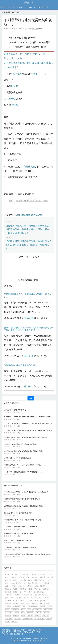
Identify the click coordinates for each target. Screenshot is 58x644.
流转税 (37, 601)
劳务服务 (16, 604)
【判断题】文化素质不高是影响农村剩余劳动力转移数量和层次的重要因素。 (29, 430)
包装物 (17, 613)
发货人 (48, 604)
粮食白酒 (34, 577)
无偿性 (30, 615)
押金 (23, 613)
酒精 (47, 595)
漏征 (28, 604)
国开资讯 (4, 7)
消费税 (14, 577)
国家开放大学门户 (19, 630)
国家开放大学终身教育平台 (12, 632)
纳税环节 (37, 615)
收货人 (42, 604)
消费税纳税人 (37, 610)
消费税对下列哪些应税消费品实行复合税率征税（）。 (23, 444)
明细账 (14, 105)
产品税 (19, 583)
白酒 (12, 598)
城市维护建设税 (39, 580)
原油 (31, 589)
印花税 (35, 74)
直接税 (50, 607)
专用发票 (45, 615)
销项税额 (16, 615)
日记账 (14, 86)
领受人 (43, 586)
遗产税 (7, 610)
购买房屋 (8, 592)
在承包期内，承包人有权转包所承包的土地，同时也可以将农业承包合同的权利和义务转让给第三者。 (29, 417)
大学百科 (29, 7)
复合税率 (21, 577)
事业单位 (37, 589)
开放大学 (29, 2)
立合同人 (29, 586)
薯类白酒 (49, 577)
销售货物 (8, 589)
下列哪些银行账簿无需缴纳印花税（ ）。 (23, 365)
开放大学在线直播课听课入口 (13, 634)
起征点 (49, 618)
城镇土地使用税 (33, 607)
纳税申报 (17, 595)
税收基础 (16, 12)
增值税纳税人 (48, 610)
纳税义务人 (49, 583)
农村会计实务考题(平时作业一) (15, 410)
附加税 (49, 580)
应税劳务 (39, 613)
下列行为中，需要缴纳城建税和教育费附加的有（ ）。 (23, 472)
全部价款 (47, 613)
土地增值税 (9, 595)
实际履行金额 (28, 598)
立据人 (37, 586)
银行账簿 (18, 74)
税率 (49, 574)
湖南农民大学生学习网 (32, 632)
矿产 (25, 592)
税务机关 (41, 592)
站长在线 (41, 641)
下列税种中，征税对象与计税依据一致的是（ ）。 (22, 547)
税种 (7, 583)
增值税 (15, 580)
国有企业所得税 (38, 583)
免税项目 (43, 607)
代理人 (7, 586)
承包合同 (15, 574)
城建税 (15, 589)
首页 (3, 12)
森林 (30, 592)
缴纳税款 (34, 604)
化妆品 (42, 577)
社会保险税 (15, 610)
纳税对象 (21, 586)
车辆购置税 (27, 583)
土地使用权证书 (38, 595)
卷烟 (28, 577)
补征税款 (8, 607)
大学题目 (37, 7)
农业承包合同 (24, 574)
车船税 (13, 583)
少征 (23, 604)
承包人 (7, 574)
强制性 (23, 615)
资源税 (15, 592)
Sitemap (46, 638)
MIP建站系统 (25, 641)
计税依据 (8, 580)
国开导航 (45, 7)
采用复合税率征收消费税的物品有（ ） (18, 540)
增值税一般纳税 (40, 618)
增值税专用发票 (27, 618)
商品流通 (8, 604)
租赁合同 (37, 598)
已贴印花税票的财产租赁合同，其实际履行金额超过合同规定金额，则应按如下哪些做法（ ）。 (29, 245)
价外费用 (8, 615)
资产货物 (17, 618)
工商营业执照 (28, 167)
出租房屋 (45, 589)
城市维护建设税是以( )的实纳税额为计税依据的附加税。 (24, 451)
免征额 (7, 621)
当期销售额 (30, 613)
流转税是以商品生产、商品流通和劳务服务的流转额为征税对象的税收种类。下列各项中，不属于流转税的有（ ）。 (29, 229)
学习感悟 (20, 7)
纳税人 (23, 610)
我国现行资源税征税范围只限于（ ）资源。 (19, 534)
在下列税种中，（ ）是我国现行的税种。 (19, 458)
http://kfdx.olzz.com (29, 638)
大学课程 (12, 7)
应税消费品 (9, 613)
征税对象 (18, 598)
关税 (21, 580)
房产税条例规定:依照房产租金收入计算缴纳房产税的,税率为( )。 (27, 437)
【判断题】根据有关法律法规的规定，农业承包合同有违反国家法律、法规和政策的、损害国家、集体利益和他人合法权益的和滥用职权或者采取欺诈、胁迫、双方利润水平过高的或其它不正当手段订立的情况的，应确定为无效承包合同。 (29, 424)
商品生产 (44, 601)
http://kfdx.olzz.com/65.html (29, 215)
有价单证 (11, 99)
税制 (29, 610)
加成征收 (15, 621)
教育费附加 (23, 589)
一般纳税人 (9, 618)
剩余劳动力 (42, 574)
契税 (24, 607)
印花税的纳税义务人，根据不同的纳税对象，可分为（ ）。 (25, 465)
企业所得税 (29, 580)
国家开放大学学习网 (35, 630)
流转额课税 (17, 607)
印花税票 (45, 598)
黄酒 (7, 598)
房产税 (7, 577)
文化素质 (33, 574)
